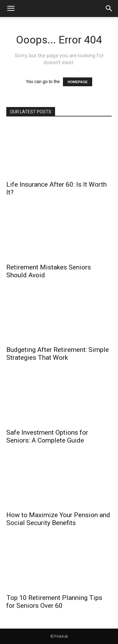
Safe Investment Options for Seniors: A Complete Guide (47, 436)
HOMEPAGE (78, 82)
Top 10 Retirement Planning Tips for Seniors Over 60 (54, 602)
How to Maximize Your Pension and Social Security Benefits (58, 519)
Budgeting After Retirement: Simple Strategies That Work (58, 354)
